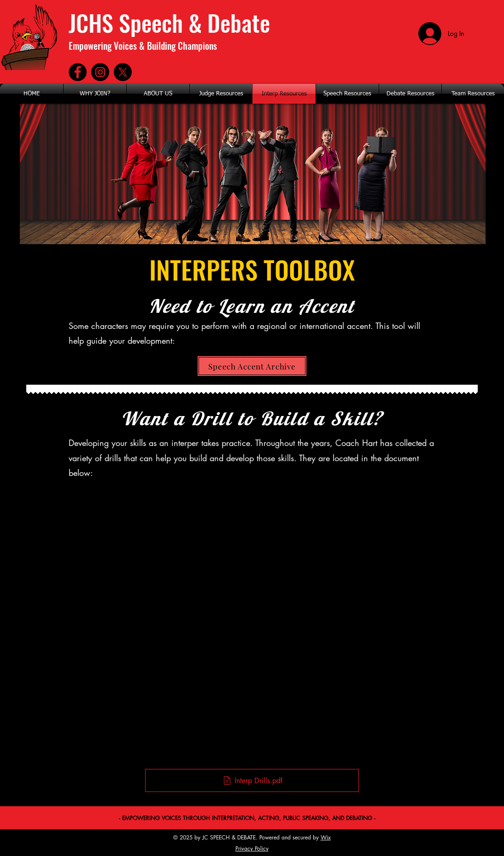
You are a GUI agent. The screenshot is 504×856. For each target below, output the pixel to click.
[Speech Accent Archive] (252, 366)
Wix (326, 837)
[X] (123, 72)
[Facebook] (78, 72)
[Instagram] (100, 72)
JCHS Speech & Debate (169, 22)
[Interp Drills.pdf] (252, 780)
